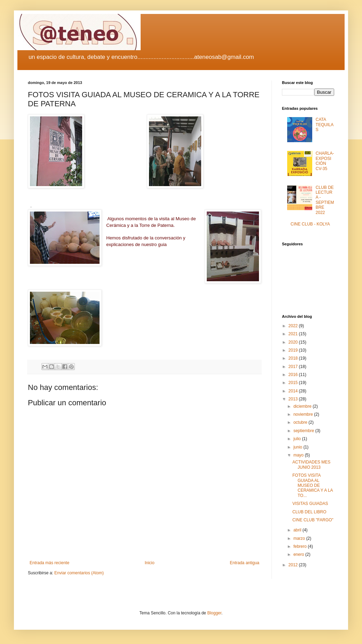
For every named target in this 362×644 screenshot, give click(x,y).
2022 (294, 326)
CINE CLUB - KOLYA (310, 224)
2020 (294, 342)
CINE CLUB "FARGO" (313, 520)
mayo (299, 455)
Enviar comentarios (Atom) (79, 573)
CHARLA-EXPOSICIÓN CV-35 (325, 161)
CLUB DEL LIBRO (309, 512)
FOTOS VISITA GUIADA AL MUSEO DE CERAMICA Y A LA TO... (313, 485)
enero (299, 554)
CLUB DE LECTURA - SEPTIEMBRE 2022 (325, 200)
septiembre (304, 431)
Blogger (214, 613)
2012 (294, 565)
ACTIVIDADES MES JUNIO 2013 (311, 465)
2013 (294, 399)
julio (298, 439)
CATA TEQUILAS (325, 125)
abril (298, 530)
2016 (294, 375)
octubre (301, 422)
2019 (294, 350)
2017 (294, 367)
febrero (301, 546)
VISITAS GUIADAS (310, 504)
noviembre (304, 414)
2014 (294, 391)
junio (298, 447)
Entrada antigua (245, 563)
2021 (294, 334)
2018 (294, 358)
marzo (300, 538)
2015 (294, 383)
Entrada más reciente (49, 563)
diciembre (303, 406)
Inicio (150, 563)
